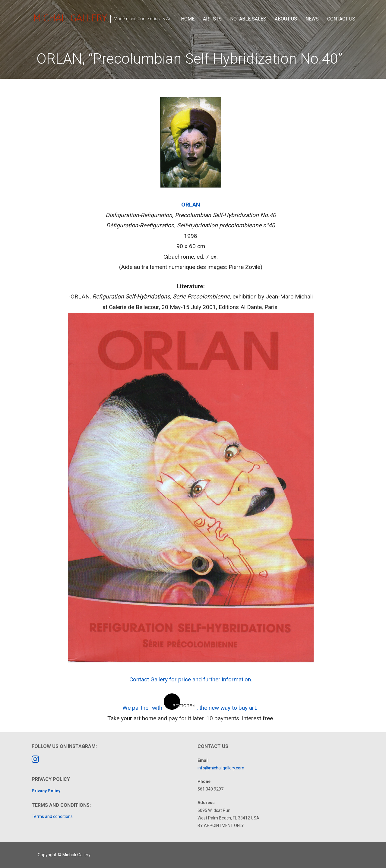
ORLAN (191, 205)
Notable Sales (248, 19)
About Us (286, 19)
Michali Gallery (70, 18)
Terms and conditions (52, 816)
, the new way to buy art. (228, 708)
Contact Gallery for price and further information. (191, 679)
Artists (212, 19)
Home (188, 19)
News (312, 19)
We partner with (142, 708)
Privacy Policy (46, 791)
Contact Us (341, 19)
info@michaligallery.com (221, 768)
